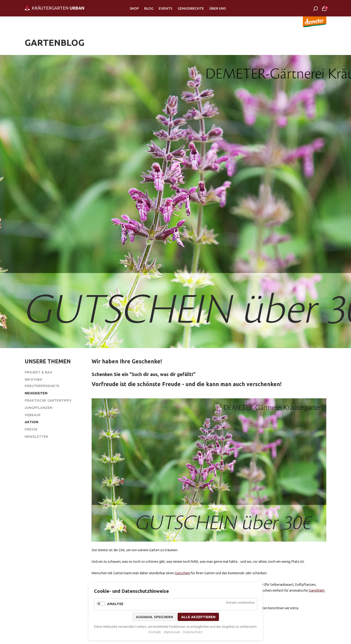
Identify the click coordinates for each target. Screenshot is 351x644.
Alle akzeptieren (198, 617)
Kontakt (155, 632)
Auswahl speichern (154, 617)
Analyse (115, 604)
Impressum (172, 632)
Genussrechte (191, 8)
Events (166, 8)
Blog (149, 8)
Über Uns (218, 8)
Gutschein (182, 573)
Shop (134, 8)
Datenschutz (193, 632)
